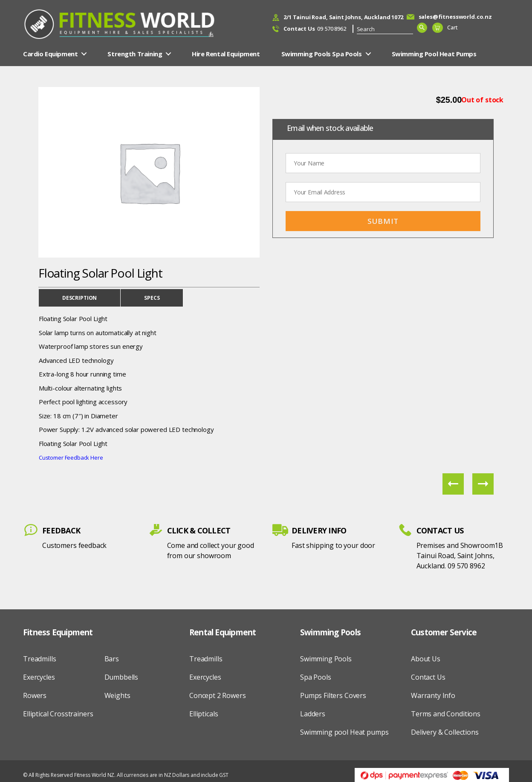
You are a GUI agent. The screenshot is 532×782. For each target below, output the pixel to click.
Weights (117, 695)
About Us (426, 659)
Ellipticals (204, 714)
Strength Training (135, 54)
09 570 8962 (315, 29)
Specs (152, 298)
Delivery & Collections (445, 732)
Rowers (35, 695)
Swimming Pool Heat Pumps (434, 54)
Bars (112, 659)
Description (80, 298)
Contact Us (428, 677)
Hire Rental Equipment (226, 54)
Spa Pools (316, 677)
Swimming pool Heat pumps (344, 732)
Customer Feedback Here (71, 458)
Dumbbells (121, 677)
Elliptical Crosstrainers (58, 714)
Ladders (313, 714)
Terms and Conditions (446, 714)
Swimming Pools (326, 659)
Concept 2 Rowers (218, 695)
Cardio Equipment (50, 54)
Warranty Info (433, 695)
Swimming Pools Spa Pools (322, 54)
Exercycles (39, 677)
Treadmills (40, 659)
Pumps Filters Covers (333, 695)
